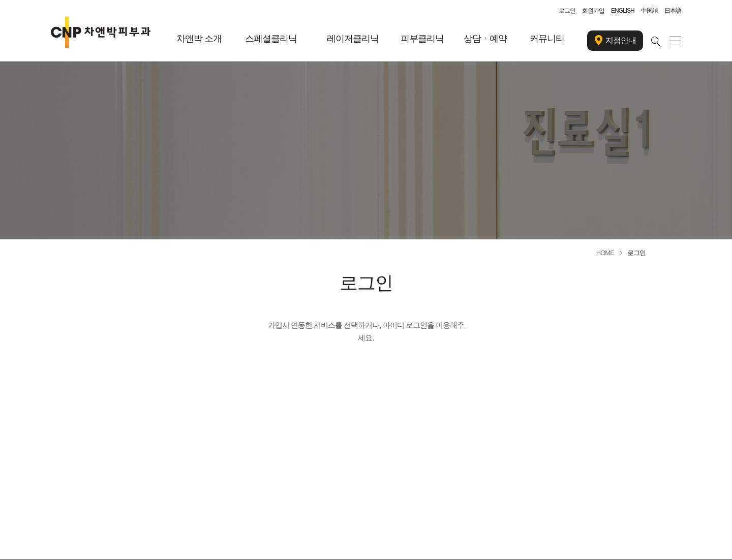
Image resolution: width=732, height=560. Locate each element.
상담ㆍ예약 (485, 39)
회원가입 (593, 11)
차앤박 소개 (199, 39)
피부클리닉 (422, 39)
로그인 (567, 11)
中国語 (649, 11)
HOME (605, 253)
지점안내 (615, 41)
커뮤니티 (547, 39)
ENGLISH (623, 11)
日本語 (673, 11)
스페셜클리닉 (271, 39)
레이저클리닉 (353, 39)
